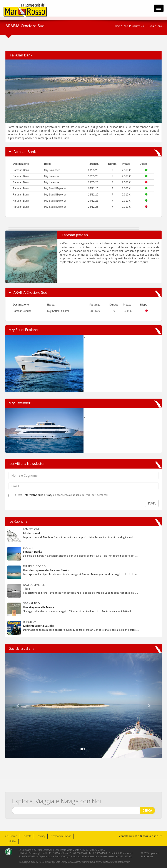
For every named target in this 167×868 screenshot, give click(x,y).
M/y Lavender (19, 403)
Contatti (27, 836)
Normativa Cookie (61, 836)
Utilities (12, 841)
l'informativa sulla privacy (38, 495)
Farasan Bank (21, 55)
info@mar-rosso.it (148, 836)
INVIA (152, 503)
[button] (17, 706)
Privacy (41, 836)
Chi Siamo (11, 836)
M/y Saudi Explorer (24, 330)
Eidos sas (149, 856)
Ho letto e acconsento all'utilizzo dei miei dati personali (58, 495)
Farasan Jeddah (75, 235)
